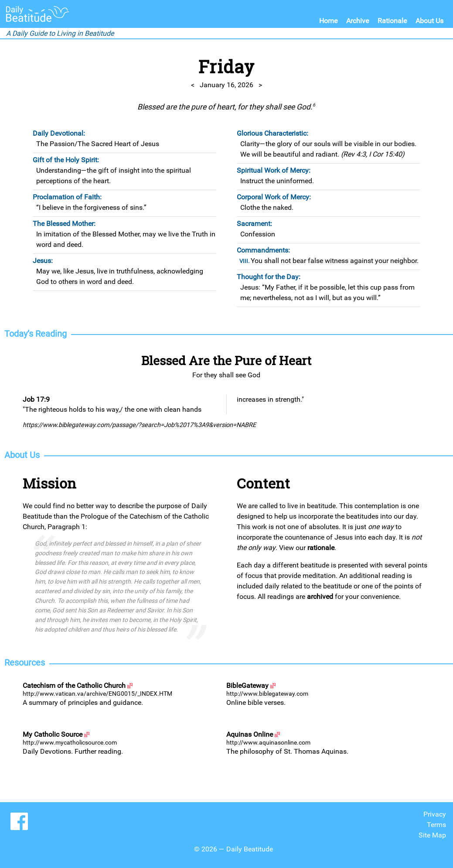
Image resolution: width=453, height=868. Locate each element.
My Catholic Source (53, 734)
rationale (321, 548)
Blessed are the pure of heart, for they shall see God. (226, 107)
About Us (429, 21)
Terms (436, 825)
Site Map (432, 835)
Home (328, 21)
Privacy (435, 814)
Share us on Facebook (19, 821)
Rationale (392, 21)
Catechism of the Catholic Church (74, 685)
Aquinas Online (250, 734)
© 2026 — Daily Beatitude (233, 849)
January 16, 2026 (226, 85)
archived (320, 596)
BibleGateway (247, 685)
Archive (358, 21)
